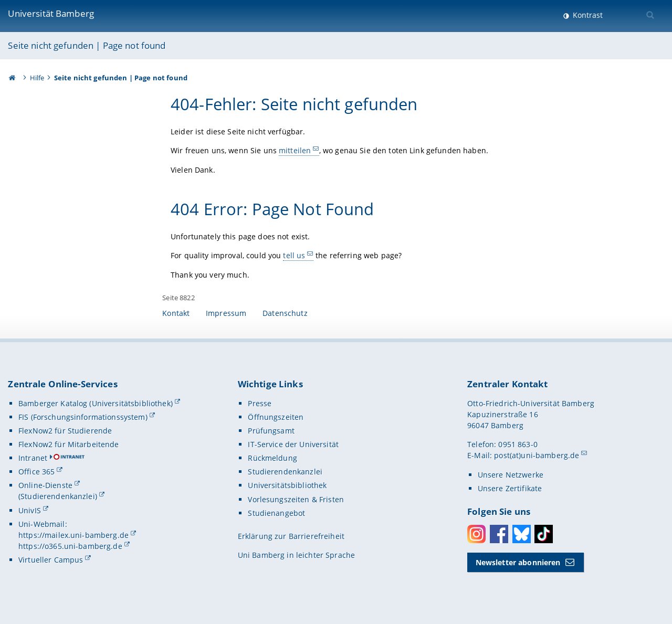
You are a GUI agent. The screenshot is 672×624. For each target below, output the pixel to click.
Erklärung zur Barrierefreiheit (291, 536)
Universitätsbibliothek (287, 485)
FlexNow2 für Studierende (65, 431)
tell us (295, 255)
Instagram (476, 534)
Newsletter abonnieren (518, 562)
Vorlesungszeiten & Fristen (296, 499)
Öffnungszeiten (276, 417)
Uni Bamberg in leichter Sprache (296, 555)
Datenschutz (285, 313)
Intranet (33, 458)
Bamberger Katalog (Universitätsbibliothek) (96, 403)
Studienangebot (276, 513)
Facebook (499, 534)
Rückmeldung (272, 458)
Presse (260, 403)
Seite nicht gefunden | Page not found (87, 45)
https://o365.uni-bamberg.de (70, 546)
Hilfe (37, 78)
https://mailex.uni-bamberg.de (73, 535)
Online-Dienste (45, 485)
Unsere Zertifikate (510, 488)
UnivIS (30, 510)
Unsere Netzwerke (511, 475)
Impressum (226, 313)
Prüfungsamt (271, 431)
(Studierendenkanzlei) (58, 496)
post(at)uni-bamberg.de (537, 455)
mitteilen (295, 150)
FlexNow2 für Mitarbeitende (69, 444)
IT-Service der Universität (293, 444)
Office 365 (36, 472)
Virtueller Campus (51, 560)
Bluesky (522, 534)
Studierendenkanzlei (285, 472)
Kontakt (176, 313)
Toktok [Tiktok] (544, 534)
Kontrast (587, 15)
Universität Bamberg (51, 13)
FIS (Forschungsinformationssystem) (83, 417)
